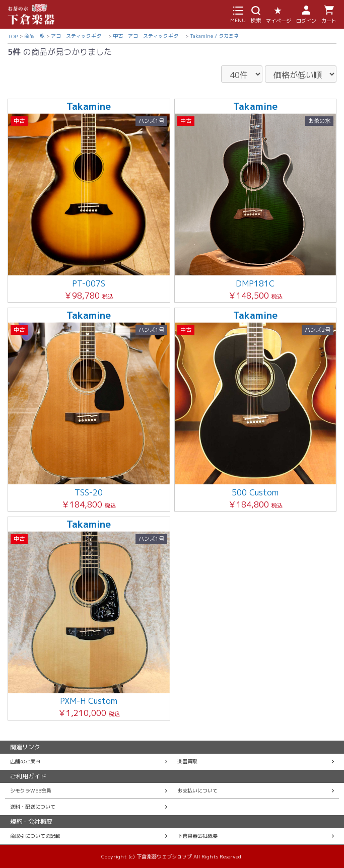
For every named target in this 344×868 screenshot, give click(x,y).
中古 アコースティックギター (148, 36)
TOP (13, 36)
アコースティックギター (79, 36)
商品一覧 (34, 36)
